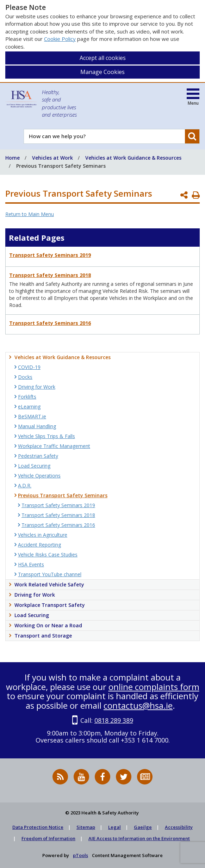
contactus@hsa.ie (138, 705)
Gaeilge (143, 827)
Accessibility (179, 827)
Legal (114, 827)
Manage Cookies (103, 72)
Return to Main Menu (30, 214)
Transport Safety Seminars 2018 (50, 275)
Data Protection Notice (38, 827)
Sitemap (86, 827)
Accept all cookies (103, 58)
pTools (80, 855)
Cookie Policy (60, 39)
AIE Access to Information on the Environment (139, 838)
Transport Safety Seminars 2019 (50, 255)
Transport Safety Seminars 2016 (50, 323)
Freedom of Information (48, 838)
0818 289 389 (114, 720)
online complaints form (154, 687)
